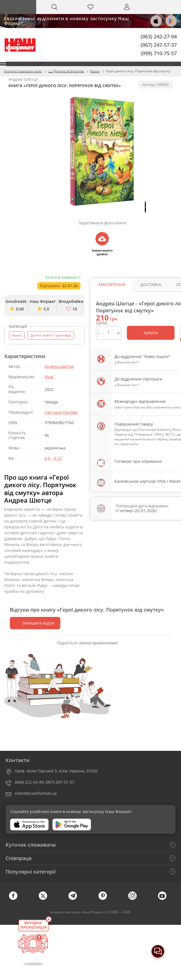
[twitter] (46, 899)
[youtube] (165, 899)
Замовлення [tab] (110, 285)
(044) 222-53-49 (29, 782)
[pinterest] (106, 899)
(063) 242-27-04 (159, 36)
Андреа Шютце (59, 366)
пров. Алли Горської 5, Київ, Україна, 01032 (56, 771)
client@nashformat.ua (36, 793)
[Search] (54, 7)
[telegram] (75, 899)
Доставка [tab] (147, 285)
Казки (17, 335)
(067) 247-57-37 (159, 45)
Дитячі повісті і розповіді (51, 335)
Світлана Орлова (61, 412)
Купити (150, 333)
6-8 (48, 458)
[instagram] (135, 899)
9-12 (58, 458)
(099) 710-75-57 (159, 53)
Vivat (49, 377)
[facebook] (16, 899)
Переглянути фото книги (99, 223)
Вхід (127, 12)
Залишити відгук (35, 623)
